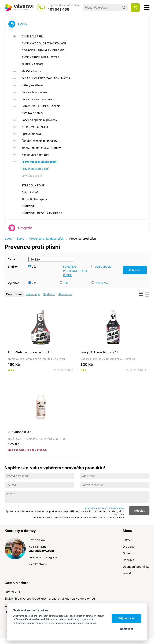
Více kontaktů (38, 564)
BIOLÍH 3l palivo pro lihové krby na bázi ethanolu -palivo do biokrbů (50, 599)
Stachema (101, 283)
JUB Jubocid (103, 267)
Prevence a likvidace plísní (47, 239)
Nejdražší (49, 294)
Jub (65, 283)
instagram (50, 557)
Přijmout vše (126, 618)
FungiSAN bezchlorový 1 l (99, 352)
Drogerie (25, 228)
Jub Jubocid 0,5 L (21, 432)
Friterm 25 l (12, 592)
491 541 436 (58, 9)
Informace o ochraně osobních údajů (105, 508)
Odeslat (139, 511)
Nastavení (126, 629)
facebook (35, 557)
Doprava (128, 560)
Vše (34, 267)
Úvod (8, 239)
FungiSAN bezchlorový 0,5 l (28, 352)
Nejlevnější (33, 294)
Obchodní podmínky (136, 567)
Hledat (124, 7)
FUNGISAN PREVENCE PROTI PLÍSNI (75, 271)
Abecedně (65, 294)
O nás (126, 553)
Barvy (23, 24)
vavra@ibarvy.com (41, 551)
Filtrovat (135, 270)
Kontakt (128, 573)
